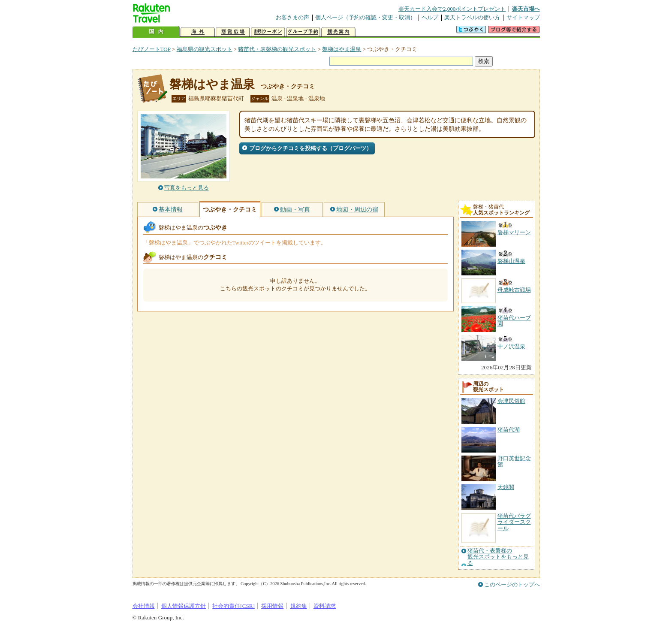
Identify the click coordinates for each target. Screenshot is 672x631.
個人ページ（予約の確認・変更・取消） (365, 17)
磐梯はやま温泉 (342, 49)
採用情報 (272, 606)
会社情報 (144, 606)
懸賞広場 (233, 32)
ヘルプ (430, 17)
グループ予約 (303, 32)
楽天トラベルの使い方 (472, 17)
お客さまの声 (292, 17)
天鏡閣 (506, 487)
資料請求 (325, 606)
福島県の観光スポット (205, 49)
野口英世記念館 (514, 461)
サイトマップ (523, 17)
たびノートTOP (152, 49)
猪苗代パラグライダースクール (514, 522)
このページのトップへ (512, 584)
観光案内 (338, 32)
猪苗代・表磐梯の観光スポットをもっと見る (498, 557)
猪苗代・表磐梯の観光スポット (277, 49)
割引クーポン (268, 32)
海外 (198, 32)
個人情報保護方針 (184, 606)
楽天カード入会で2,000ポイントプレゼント (452, 9)
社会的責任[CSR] (234, 606)
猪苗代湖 (509, 430)
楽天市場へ (526, 9)
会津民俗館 (511, 401)
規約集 (299, 606)
